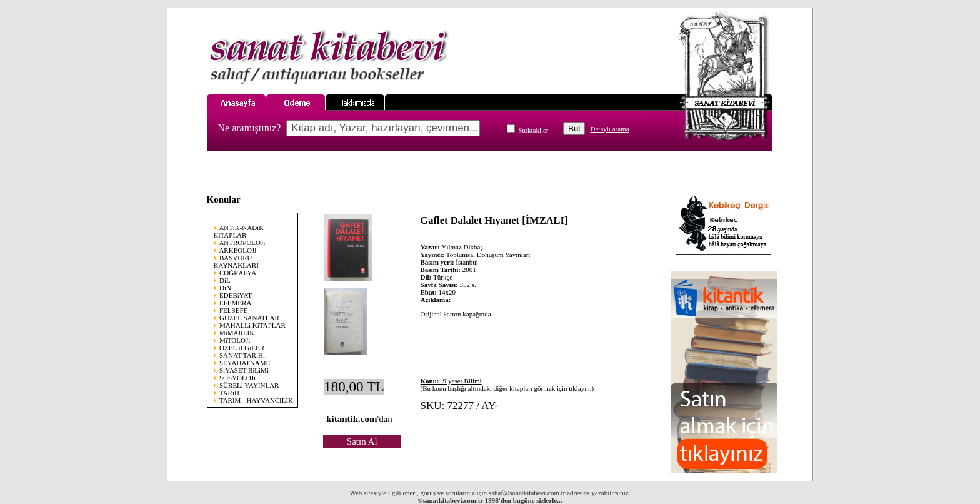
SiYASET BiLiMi (244, 370)
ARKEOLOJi (237, 250)
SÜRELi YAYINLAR (249, 385)
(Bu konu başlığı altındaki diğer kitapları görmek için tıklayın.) (507, 385)
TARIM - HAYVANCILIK (256, 400)
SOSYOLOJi (237, 378)
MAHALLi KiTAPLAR (252, 325)
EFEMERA (235, 303)
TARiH (229, 393)
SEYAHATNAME (245, 363)
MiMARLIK (237, 333)
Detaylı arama (610, 129)
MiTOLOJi (235, 340)
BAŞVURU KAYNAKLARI (236, 261)
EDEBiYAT (236, 295)
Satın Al (362, 441)
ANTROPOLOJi (242, 243)
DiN (225, 288)
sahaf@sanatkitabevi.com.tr (527, 493)
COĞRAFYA (238, 273)
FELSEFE (233, 310)
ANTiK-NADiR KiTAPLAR (239, 231)
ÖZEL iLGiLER (242, 348)
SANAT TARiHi (242, 355)
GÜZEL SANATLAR (249, 318)
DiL (225, 280)
